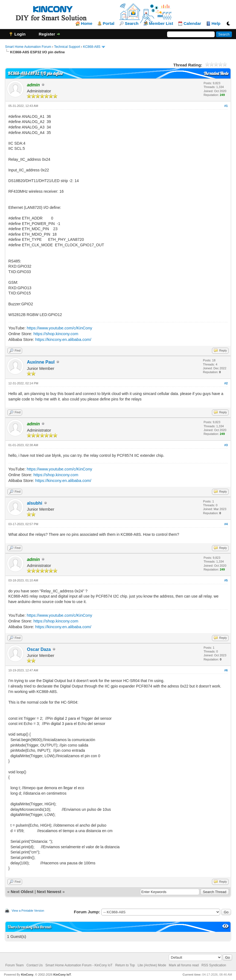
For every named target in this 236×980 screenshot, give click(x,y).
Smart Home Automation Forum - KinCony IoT (79, 965)
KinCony (27, 975)
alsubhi (34, 503)
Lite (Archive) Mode (152, 965)
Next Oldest (22, 892)
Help (216, 24)
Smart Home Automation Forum (28, 47)
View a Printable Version (28, 911)
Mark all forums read (184, 965)
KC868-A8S (92, 47)
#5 (226, 580)
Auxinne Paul (41, 362)
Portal (109, 24)
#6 (226, 670)
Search (132, 24)
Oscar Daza (39, 649)
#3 (226, 445)
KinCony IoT (62, 975)
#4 (226, 524)
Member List (161, 24)
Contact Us (35, 965)
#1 (226, 106)
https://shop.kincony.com (56, 334)
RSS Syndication (214, 965)
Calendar (192, 24)
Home (87, 24)
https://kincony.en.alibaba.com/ (63, 339)
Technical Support (67, 47)
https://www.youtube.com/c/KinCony (59, 328)
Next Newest (49, 892)
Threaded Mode (216, 73)
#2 (226, 383)
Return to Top (125, 965)
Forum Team (15, 965)
